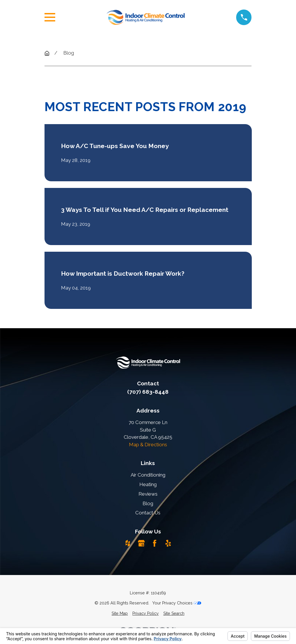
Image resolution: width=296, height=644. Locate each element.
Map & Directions (148, 445)
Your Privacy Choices (177, 603)
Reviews (148, 494)
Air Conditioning (148, 475)
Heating (148, 484)
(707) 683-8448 (148, 392)
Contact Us (148, 513)
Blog (148, 503)
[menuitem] (120, 614)
